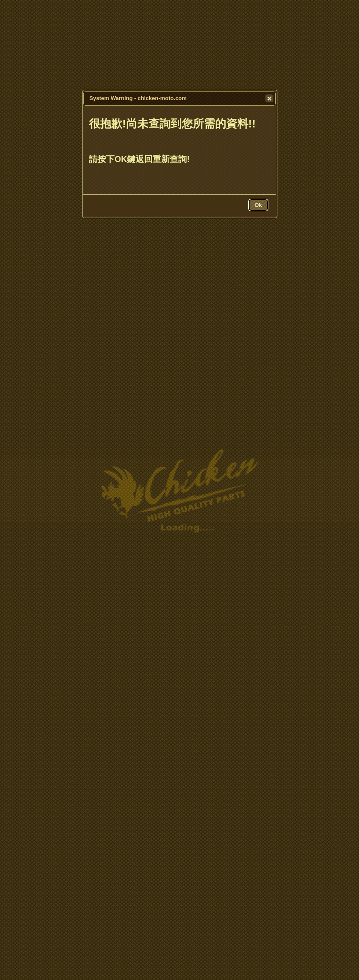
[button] (269, 98)
